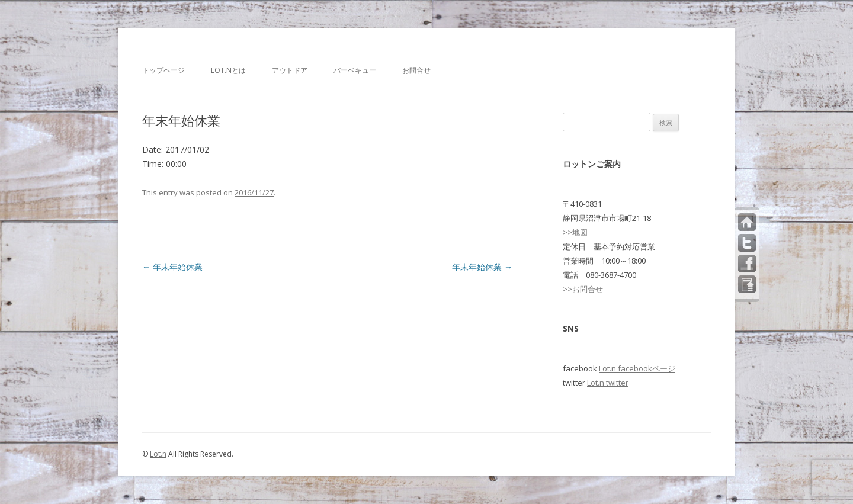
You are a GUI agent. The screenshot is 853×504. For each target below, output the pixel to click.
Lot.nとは (228, 70)
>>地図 (575, 232)
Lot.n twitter (608, 383)
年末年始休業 (172, 267)
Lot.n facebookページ (637, 368)
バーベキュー (355, 70)
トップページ (163, 70)
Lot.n (158, 454)
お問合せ (416, 70)
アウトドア (290, 70)
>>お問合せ (583, 289)
